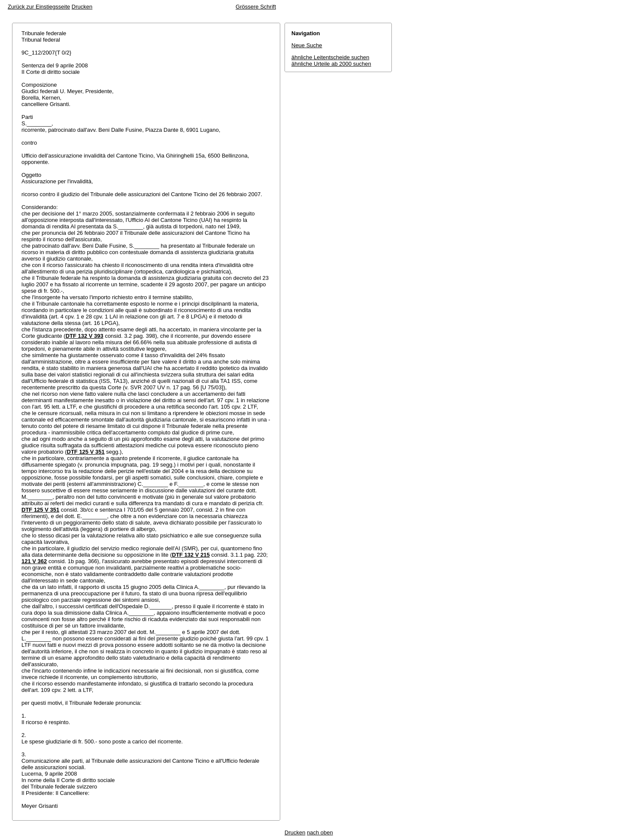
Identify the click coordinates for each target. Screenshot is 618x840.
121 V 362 (34, 561)
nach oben (320, 832)
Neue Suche (307, 45)
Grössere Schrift (256, 7)
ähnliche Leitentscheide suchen (330, 57)
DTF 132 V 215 (191, 555)
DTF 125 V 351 (86, 452)
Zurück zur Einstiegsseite (39, 7)
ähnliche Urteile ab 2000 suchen (331, 64)
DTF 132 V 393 (85, 336)
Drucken (82, 7)
